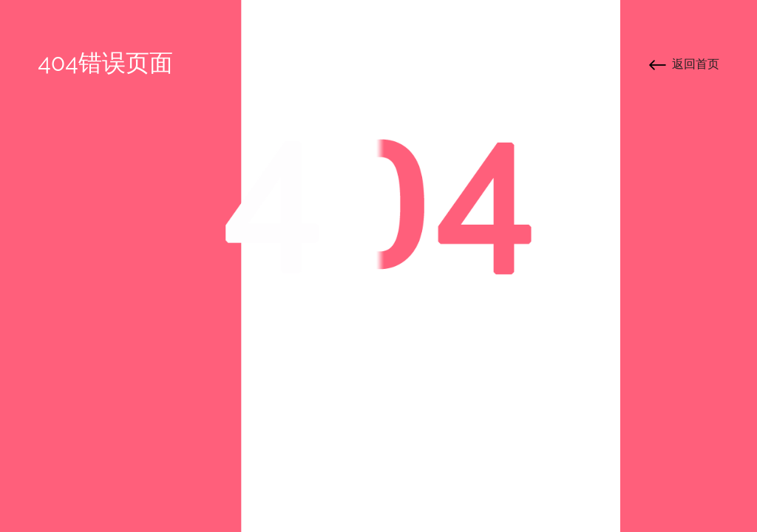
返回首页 (696, 64)
